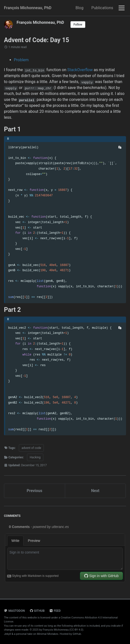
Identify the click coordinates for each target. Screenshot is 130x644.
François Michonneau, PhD (28, 8)
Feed (55, 611)
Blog (79, 8)
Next (95, 491)
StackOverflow (80, 70)
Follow (78, 25)
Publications (102, 8)
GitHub (37, 611)
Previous (35, 491)
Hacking (35, 457)
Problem (21, 60)
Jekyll (7, 634)
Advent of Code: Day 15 (37, 40)
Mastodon (14, 611)
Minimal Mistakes (48, 634)
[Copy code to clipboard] (120, 147)
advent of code (31, 448)
